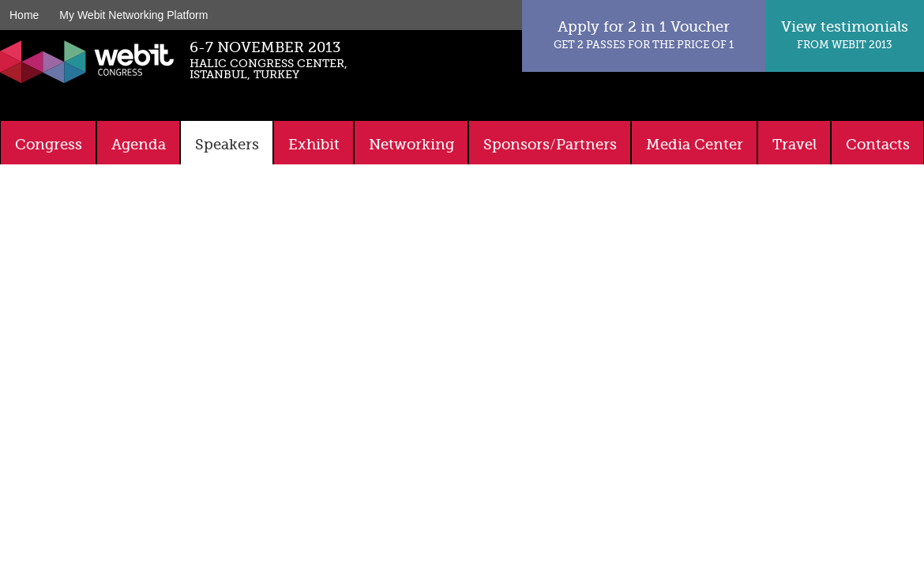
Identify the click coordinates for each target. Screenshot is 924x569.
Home (24, 15)
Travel (794, 145)
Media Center (695, 145)
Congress (49, 145)
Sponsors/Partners (550, 145)
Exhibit (314, 145)
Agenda (139, 145)
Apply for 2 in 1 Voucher (644, 34)
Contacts (878, 145)
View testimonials (845, 34)
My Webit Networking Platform (133, 15)
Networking (411, 145)
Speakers (227, 145)
